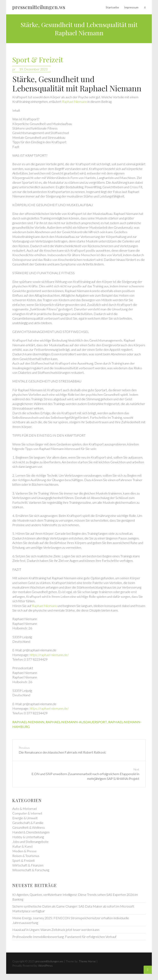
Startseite (112, 7)
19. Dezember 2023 (33, 69)
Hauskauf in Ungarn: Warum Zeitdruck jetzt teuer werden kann (56, 930)
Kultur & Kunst (23, 846)
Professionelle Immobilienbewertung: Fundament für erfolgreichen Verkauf (64, 937)
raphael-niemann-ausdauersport (76, 722)
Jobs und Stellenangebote (30, 842)
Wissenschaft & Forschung (31, 870)
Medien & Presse (24, 851)
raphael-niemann (28, 722)
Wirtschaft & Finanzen (28, 865)
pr (14, 69)
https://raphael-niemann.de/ (49, 655)
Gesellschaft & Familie (28, 823)
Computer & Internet (27, 813)
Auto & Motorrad (24, 808)
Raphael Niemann (74, 102)
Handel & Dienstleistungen (31, 832)
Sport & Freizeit (38, 60)
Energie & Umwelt (25, 818)
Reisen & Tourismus (26, 856)
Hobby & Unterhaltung (28, 837)
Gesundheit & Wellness (29, 827)
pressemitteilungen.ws (39, 7)
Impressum (131, 7)
